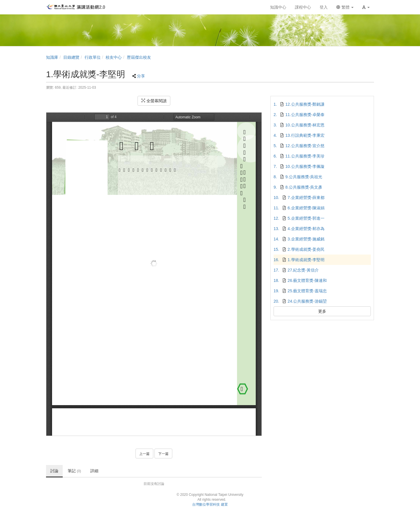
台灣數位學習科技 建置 (210, 504)
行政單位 (93, 57)
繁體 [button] (345, 7)
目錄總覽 (71, 57)
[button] (366, 7)
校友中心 (114, 57)
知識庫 (52, 57)
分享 (141, 76)
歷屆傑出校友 (139, 57)
